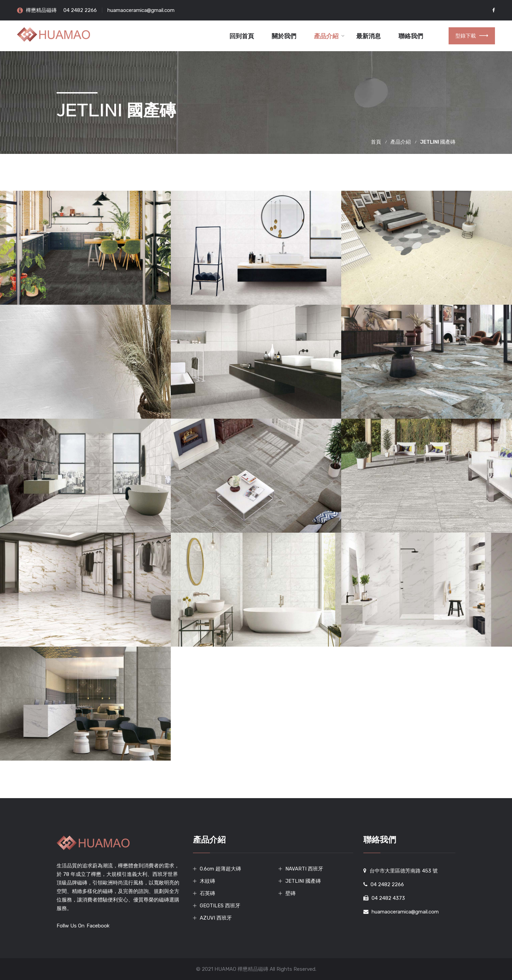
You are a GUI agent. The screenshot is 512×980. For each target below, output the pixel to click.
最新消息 (368, 36)
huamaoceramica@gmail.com (141, 10)
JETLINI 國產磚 (303, 881)
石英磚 (207, 893)
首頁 (376, 142)
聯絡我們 (411, 36)
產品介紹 (326, 36)
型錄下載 (472, 36)
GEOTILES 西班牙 (220, 906)
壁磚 (290, 893)
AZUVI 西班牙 (216, 918)
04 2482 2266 (80, 10)
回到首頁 (242, 36)
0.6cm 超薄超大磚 (220, 869)
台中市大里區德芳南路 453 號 (404, 871)
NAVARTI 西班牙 (304, 869)
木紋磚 (207, 881)
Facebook (98, 926)
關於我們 (284, 36)
